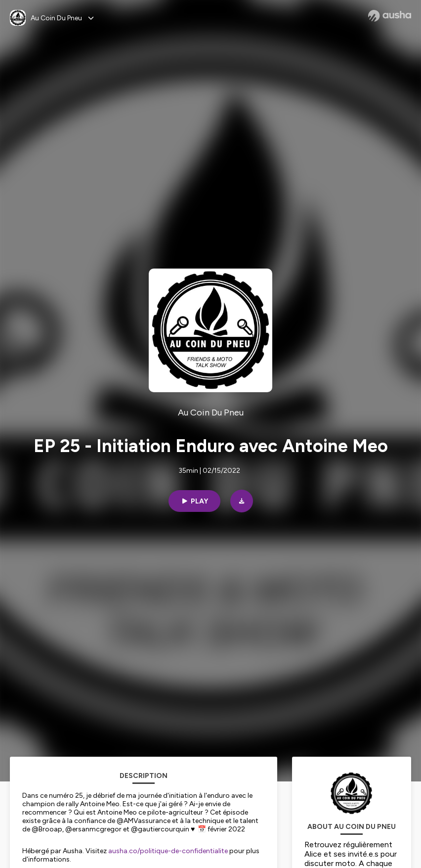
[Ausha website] (390, 16)
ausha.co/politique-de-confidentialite (168, 851)
